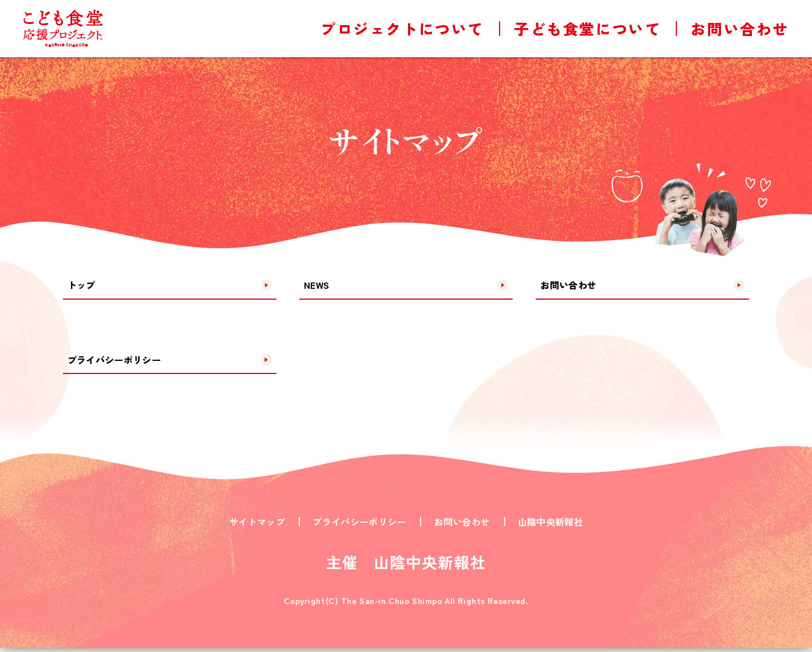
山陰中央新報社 (550, 526)
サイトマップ (257, 526)
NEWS (318, 285)
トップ (84, 285)
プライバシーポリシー (121, 362)
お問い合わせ (572, 285)
